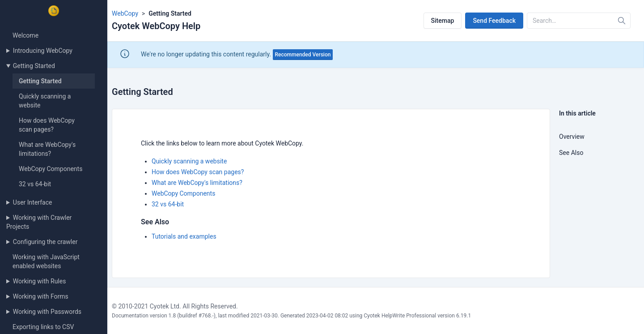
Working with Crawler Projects (39, 222)
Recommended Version (303, 55)
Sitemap (443, 21)
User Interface (33, 202)
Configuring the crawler (45, 242)
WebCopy (125, 13)
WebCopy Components (51, 169)
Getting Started (34, 66)
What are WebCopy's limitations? (197, 183)
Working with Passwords (47, 312)
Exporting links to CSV (43, 327)
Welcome (25, 35)
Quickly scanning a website (189, 161)
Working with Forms (41, 296)
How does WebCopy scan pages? (198, 172)
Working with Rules (40, 281)
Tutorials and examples (184, 236)
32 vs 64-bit (35, 184)
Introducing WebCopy (43, 51)
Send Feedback (494, 21)
